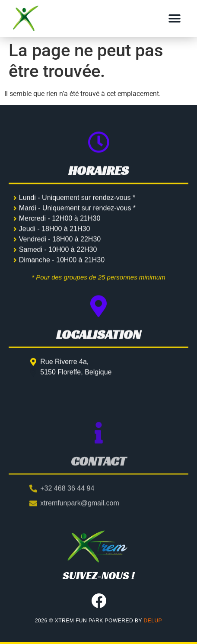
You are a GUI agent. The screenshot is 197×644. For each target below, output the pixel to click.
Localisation (98, 345)
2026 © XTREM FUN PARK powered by (98, 621)
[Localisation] (98, 317)
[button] (174, 18)
